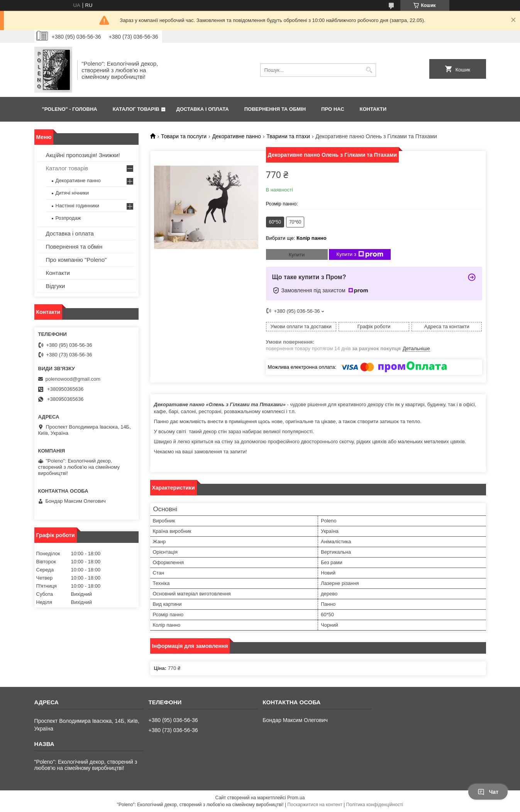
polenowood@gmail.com (73, 379)
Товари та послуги (184, 136)
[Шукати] (369, 70)
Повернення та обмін (74, 247)
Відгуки (56, 286)
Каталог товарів (67, 168)
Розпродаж (68, 218)
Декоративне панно (237, 136)
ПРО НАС (333, 109)
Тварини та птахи (288, 136)
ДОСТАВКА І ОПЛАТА (202, 109)
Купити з (360, 254)
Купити (297, 255)
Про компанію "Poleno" (76, 260)
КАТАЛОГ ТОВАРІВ (136, 109)
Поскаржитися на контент (315, 805)
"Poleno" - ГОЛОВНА (70, 109)
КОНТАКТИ (373, 109)
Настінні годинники (78, 206)
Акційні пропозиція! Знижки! (83, 155)
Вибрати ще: (296, 238)
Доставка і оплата (70, 233)
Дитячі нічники (72, 193)
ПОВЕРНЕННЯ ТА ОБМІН (275, 109)
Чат (488, 792)
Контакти (58, 273)
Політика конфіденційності (375, 805)
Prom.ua (296, 798)
